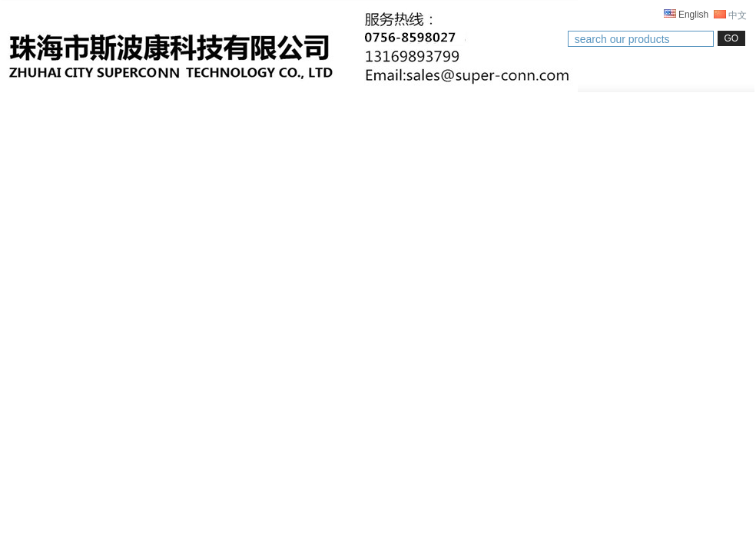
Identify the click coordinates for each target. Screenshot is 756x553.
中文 (730, 15)
